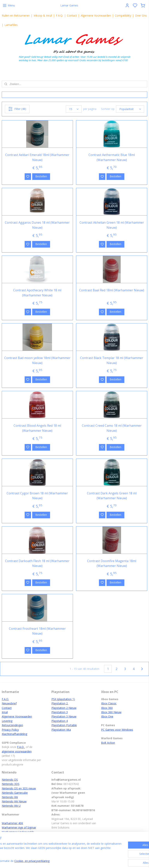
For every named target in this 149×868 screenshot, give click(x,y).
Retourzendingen (12, 725)
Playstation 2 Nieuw (64, 708)
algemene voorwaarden (17, 751)
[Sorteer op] (130, 109)
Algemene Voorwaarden (96, 15)
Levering (7, 721)
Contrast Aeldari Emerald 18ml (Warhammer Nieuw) (37, 157)
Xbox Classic (109, 703)
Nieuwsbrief (9, 703)
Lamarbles (11, 25)
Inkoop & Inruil (43, 15)
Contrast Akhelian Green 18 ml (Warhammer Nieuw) (112, 225)
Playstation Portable (64, 725)
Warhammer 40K (12, 823)
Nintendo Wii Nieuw (14, 801)
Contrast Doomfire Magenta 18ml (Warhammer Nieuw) (112, 563)
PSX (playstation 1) (63, 699)
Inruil (5, 712)
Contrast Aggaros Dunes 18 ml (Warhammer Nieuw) (37, 225)
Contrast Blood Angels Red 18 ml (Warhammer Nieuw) (37, 428)
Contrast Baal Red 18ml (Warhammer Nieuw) (112, 290)
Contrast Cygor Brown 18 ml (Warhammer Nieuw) (37, 496)
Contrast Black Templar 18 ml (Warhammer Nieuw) (112, 360)
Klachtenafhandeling (14, 734)
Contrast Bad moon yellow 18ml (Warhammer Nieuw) (37, 360)
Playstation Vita (61, 730)
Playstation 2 (60, 703)
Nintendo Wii (10, 797)
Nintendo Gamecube (15, 793)
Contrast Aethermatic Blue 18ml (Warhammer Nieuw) (112, 157)
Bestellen (41, 176)
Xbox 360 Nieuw (111, 712)
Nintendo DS (10, 780)
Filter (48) (17, 109)
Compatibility (123, 15)
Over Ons (141, 15)
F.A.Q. (59, 15)
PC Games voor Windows (117, 730)
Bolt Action (108, 743)
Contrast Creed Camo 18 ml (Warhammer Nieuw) (112, 428)
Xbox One (107, 716)
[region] (49, 853)
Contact (72, 15)
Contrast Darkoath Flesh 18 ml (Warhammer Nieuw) (37, 563)
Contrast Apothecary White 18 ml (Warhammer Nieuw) (37, 293)
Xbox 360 (107, 708)
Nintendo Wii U (11, 806)
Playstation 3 (60, 712)
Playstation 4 (60, 721)
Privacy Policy (10, 730)
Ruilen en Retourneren (16, 15)
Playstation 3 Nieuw (64, 716)
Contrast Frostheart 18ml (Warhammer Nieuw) (37, 631)
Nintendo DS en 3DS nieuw (19, 788)
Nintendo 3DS (11, 784)
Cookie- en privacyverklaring (62, 861)
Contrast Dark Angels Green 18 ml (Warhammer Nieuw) (112, 496)
